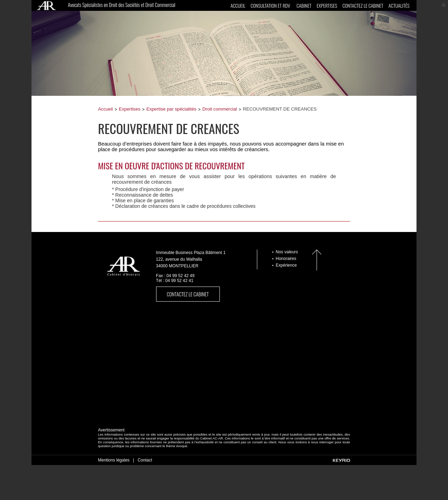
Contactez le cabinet (363, 5)
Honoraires (286, 259)
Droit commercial (220, 109)
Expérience (286, 265)
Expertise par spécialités (171, 109)
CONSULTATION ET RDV (270, 5)
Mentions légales (114, 460)
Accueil (238, 5)
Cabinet (304, 5)
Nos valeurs (287, 252)
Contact (145, 460)
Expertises (327, 5)
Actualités (399, 5)
